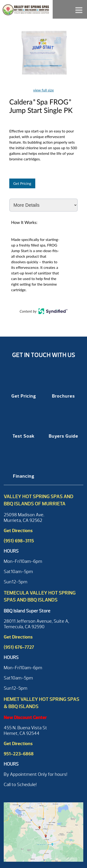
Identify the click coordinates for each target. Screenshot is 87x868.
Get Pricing (22, 183)
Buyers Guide (63, 436)
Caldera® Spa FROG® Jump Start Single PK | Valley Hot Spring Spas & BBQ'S (26, 9)
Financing (24, 476)
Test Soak (24, 436)
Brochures (63, 396)
